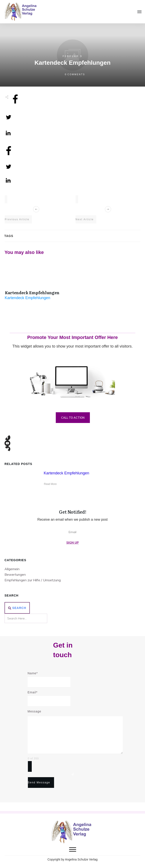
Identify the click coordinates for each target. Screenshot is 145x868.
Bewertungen (15, 574)
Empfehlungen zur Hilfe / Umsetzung (33, 580)
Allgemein (12, 569)
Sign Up (72, 543)
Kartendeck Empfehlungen (32, 293)
